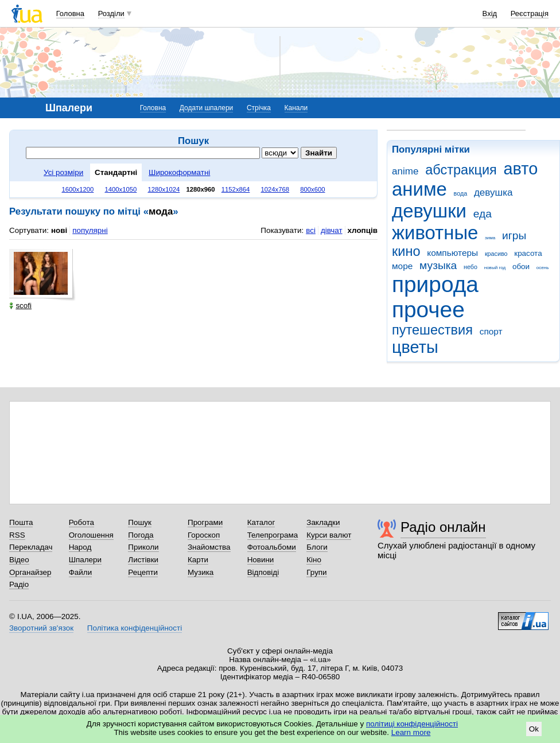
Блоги (317, 547)
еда (483, 214)
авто (521, 169)
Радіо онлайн (443, 527)
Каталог (261, 522)
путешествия (432, 330)
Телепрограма (273, 535)
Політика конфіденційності (135, 628)
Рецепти (143, 572)
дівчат (332, 230)
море (402, 266)
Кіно (314, 560)
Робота (81, 522)
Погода (141, 535)
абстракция (461, 170)
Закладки (323, 522)
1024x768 (275, 189)
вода (461, 193)
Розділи (111, 13)
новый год (495, 268)
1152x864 (236, 189)
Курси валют (329, 535)
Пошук (140, 522)
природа (435, 284)
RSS (17, 535)
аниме (419, 189)
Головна (70, 13)
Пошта (21, 522)
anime (405, 171)
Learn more (411, 732)
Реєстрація (530, 13)
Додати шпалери (206, 108)
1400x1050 (120, 189)
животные (435, 233)
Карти (198, 560)
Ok (534, 729)
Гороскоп (204, 535)
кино (406, 251)
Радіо (19, 584)
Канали (296, 108)
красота (528, 253)
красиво (496, 254)
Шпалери (85, 560)
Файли (81, 572)
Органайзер (30, 572)
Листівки (143, 560)
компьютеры (452, 253)
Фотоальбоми (272, 547)
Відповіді (263, 572)
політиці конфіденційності (412, 724)
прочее (428, 310)
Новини (261, 560)
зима (490, 238)
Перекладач (31, 547)
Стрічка (259, 108)
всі (311, 230)
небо (470, 267)
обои (521, 267)
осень (543, 268)
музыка (438, 265)
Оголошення (91, 535)
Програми (205, 522)
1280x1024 (164, 189)
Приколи (143, 547)
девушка (493, 192)
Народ (80, 547)
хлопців (363, 230)
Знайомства (209, 547)
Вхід (490, 13)
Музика (201, 572)
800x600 (312, 189)
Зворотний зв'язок (41, 628)
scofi (20, 306)
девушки (429, 211)
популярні (90, 230)
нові (59, 230)
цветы (415, 347)
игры (514, 236)
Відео (19, 560)
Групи (316, 572)
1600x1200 (78, 189)
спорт (491, 331)
